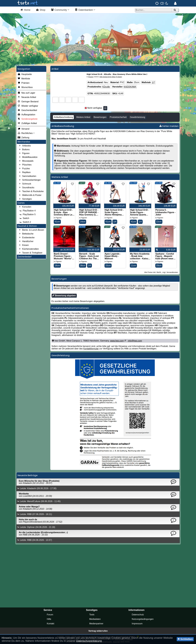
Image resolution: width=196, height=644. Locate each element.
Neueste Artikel (27, 97)
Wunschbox (25, 87)
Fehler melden (169, 126)
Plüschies (25, 165)
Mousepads (26, 161)
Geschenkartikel (27, 110)
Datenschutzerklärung (89, 641)
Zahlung (23, 138)
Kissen (24, 245)
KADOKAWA (130, 87)
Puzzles (24, 169)
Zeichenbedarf (24, 257)
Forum (50, 615)
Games (21, 203)
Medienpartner (96, 624)
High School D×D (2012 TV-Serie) (111, 77)
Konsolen (25, 207)
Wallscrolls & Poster (30, 195)
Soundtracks (26, 188)
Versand (23, 129)
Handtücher (26, 241)
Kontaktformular (91, 349)
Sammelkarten (27, 176)
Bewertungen (100, 117)
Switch (24, 218)
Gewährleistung (137, 117)
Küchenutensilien (29, 249)
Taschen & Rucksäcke (31, 191)
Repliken (24, 172)
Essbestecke (26, 238)
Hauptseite (25, 74)
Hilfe (49, 619)
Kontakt (50, 624)
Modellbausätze (28, 157)
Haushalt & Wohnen (27, 226)
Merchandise (24, 142)
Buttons (24, 150)
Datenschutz (138, 615)
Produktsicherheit (118, 117)
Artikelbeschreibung (63, 117)
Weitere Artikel (83, 117)
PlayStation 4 (27, 211)
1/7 (153, 82)
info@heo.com (135, 341)
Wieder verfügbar (28, 106)
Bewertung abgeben (64, 295)
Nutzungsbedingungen (143, 619)
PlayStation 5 (27, 214)
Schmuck (25, 184)
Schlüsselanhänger (30, 180)
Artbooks (25, 146)
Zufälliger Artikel (27, 123)
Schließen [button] (185, 639)
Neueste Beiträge (28, 475)
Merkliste (24, 79)
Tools (92, 615)
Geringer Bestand (28, 102)
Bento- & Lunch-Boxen (31, 230)
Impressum (137, 624)
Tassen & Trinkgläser (30, 253)
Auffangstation (26, 115)
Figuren (24, 153)
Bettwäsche (26, 234)
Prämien (24, 83)
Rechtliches (26, 133)
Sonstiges (25, 199)
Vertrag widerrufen (98, 631)
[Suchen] (175, 10)
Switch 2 (25, 222)
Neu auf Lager (26, 93)
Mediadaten (95, 619)
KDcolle (106, 87)
